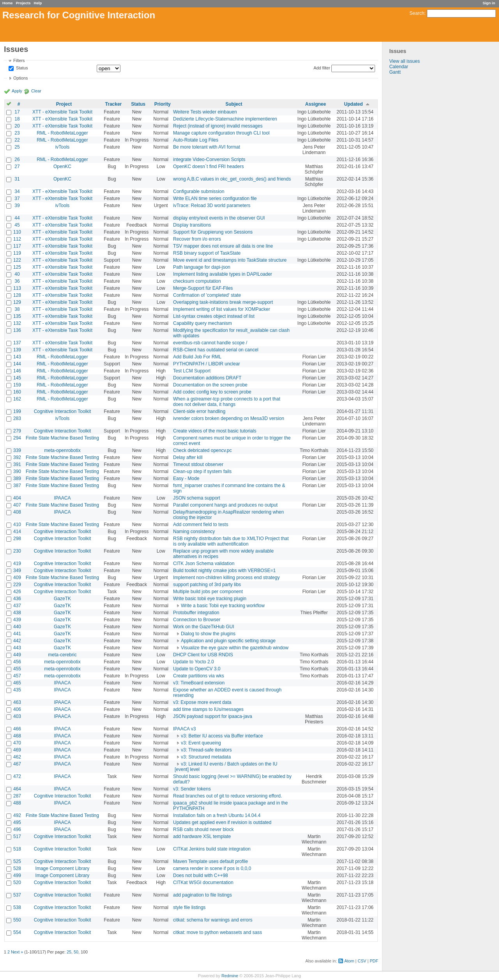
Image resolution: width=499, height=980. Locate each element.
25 (17, 147)
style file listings (189, 907)
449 (17, 655)
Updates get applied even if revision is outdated (222, 822)
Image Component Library (63, 868)
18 (17, 119)
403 (17, 716)
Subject (234, 104)
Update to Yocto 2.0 (194, 662)
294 (17, 438)
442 (17, 641)
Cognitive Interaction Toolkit (63, 411)
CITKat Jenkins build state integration (212, 849)
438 (17, 613)
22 (17, 140)
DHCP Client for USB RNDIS (203, 655)
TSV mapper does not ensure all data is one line (223, 246)
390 (17, 471)
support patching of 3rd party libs (207, 585)
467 (17, 764)
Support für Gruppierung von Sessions (213, 232)
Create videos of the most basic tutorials (215, 431)
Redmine (230, 976)
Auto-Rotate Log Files (196, 140)
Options (20, 78)
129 (17, 302)
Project (64, 104)
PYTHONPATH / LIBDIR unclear (207, 364)
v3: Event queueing (201, 743)
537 (17, 895)
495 (17, 822)
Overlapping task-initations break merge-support (223, 302)
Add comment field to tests (201, 525)
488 (17, 803)
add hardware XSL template (202, 836)
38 (17, 309)
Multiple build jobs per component (208, 592)
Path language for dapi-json (202, 267)
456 (17, 662)
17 (17, 112)
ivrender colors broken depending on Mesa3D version (229, 418)
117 (17, 246)
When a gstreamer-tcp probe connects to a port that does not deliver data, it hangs (227, 402)
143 (17, 357)
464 (17, 789)
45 (17, 225)
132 (17, 323)
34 (17, 191)
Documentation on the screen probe (210, 385)
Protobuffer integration (196, 613)
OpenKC (62, 167)
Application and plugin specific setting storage (228, 641)
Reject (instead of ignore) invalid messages (218, 126)
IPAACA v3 (184, 729)
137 (17, 343)
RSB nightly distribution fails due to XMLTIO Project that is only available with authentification (231, 541)
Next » (17, 952)
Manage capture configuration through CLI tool (221, 133)
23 (17, 133)
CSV (362, 961)
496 (17, 829)
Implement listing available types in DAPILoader (223, 274)
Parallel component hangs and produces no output (225, 505)
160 (17, 392)
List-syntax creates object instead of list (214, 316)
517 (17, 836)
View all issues (404, 61)
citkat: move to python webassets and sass (218, 932)
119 (17, 253)
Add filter (322, 68)
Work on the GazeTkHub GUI (204, 627)
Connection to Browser (197, 620)
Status (21, 68)
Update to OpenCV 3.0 (197, 669)
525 (17, 861)
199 (17, 411)
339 (17, 450)
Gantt (395, 72)
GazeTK (62, 599)
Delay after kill (188, 457)
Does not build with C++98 (201, 875)
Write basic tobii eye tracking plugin (210, 599)
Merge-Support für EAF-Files (203, 288)
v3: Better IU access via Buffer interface (222, 736)
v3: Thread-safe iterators (206, 750)
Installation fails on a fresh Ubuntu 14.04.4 (217, 815)
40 (17, 274)
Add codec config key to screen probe (212, 392)
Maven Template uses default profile (211, 861)
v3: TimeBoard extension (199, 683)
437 (17, 606)
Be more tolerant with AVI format (207, 147)
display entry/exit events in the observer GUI (219, 218)
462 (17, 757)
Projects (23, 3)
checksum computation (197, 281)
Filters (19, 60)
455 (17, 669)
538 (17, 907)
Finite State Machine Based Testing (62, 438)
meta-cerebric (62, 655)
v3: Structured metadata (206, 757)
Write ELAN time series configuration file (215, 198)
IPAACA (62, 498)
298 (17, 539)
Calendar (399, 67)
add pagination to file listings (203, 895)
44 (17, 218)
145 (17, 378)
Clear (36, 91)
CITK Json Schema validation (204, 564)
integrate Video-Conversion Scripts (209, 159)
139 (17, 350)
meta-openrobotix (62, 450)
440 (17, 627)
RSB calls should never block (203, 829)
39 (17, 206)
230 (17, 551)
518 (17, 849)
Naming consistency (194, 532)
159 (17, 385)
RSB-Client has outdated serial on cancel (216, 350)
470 (17, 743)
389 (17, 478)
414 (17, 532)
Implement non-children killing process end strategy (226, 578)
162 (17, 399)
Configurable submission (199, 191)
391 (17, 464)
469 (17, 750)
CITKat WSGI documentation (203, 883)
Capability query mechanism (203, 323)
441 (17, 634)
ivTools (63, 147)
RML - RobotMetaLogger (62, 133)
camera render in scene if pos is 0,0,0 (212, 868)
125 (17, 267)
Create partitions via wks (199, 676)
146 (17, 371)
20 (17, 126)
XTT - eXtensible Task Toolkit (62, 112)
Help (38, 3)
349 (17, 571)
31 (17, 179)
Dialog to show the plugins (208, 634)
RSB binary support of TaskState (207, 253)
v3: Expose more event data (202, 702)
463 (17, 702)
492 (17, 815)
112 (17, 239)
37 (17, 198)
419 (17, 564)
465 (17, 683)
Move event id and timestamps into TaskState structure (230, 260)
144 (17, 364)
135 (17, 316)
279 (17, 431)
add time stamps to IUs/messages (208, 709)
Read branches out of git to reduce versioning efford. (227, 796)
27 (17, 167)
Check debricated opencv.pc (203, 450)
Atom (349, 961)
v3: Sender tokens (192, 789)
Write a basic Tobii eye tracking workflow (223, 606)
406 (17, 709)
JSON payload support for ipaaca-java (213, 716)
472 (17, 776)
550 (17, 920)
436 (17, 599)
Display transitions (192, 225)
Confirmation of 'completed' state (207, 295)
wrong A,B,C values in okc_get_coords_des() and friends (232, 179)
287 (17, 796)
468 (17, 736)
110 (17, 232)
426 (17, 592)
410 (17, 525)
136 (17, 330)
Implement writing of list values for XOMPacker (222, 309)
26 (17, 159)
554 (17, 932)
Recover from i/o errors (197, 239)
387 (17, 486)
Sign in (489, 3)
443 (17, 648)
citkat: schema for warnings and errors (213, 920)
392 (17, 457)
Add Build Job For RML (197, 357)
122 (17, 260)
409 (17, 578)
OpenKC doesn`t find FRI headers (208, 167)
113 (17, 288)
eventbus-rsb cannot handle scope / (210, 343)
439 (17, 620)
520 (17, 883)
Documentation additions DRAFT (207, 378)
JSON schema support (197, 498)
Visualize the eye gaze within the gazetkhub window (235, 648)
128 (17, 295)
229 (17, 585)
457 (17, 676)
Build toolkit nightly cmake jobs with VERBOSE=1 (224, 571)
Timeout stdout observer (198, 464)
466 (17, 729)
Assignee (316, 104)
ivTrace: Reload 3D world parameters (212, 206)
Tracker (114, 104)
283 (17, 418)
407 (17, 505)
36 (17, 281)
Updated (354, 104)
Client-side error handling (199, 411)
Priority (163, 104)
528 (17, 868)
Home (8, 3)
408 (17, 512)
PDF (374, 961)
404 (17, 498)
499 (17, 875)
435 (17, 690)
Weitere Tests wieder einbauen (205, 112)
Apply (17, 91)
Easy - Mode (186, 478)
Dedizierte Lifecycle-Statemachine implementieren (225, 119)
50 (76, 952)
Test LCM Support (192, 371)
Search (417, 13)
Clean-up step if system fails (202, 471)
